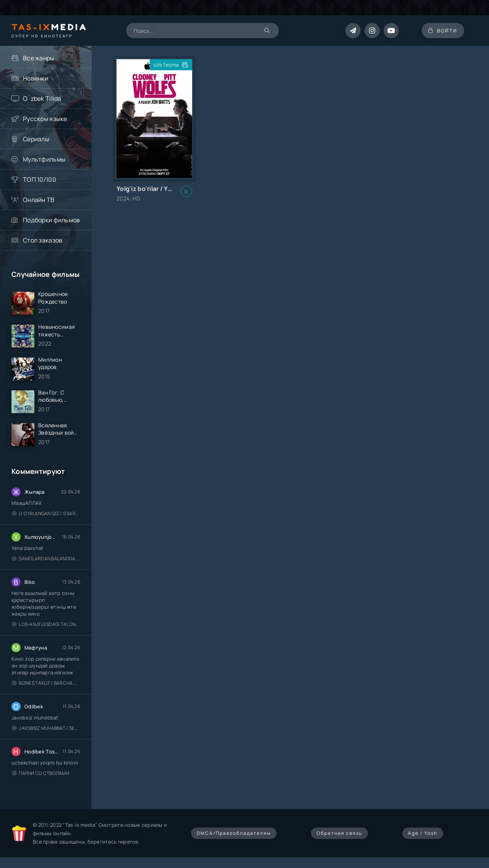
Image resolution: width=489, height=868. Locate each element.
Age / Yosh (423, 836)
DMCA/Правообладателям (234, 836)
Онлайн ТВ (39, 200)
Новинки (36, 78)
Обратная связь (339, 836)
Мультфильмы (44, 159)
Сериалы (36, 139)
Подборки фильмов (51, 220)
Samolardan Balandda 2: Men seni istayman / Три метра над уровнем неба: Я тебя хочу (46, 562)
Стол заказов (43, 240)
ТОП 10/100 (40, 179)
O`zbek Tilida (42, 99)
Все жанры (39, 58)
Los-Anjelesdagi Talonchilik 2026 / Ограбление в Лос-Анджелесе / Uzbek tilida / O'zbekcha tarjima (46, 628)
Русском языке (45, 119)
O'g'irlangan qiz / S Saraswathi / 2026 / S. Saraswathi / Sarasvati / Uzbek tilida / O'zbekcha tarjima (46, 517)
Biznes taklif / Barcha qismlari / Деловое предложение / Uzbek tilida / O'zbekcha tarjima (46, 686)
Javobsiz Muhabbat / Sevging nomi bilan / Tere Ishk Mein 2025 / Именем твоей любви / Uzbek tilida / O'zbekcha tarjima (46, 731)
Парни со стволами (40, 777)
